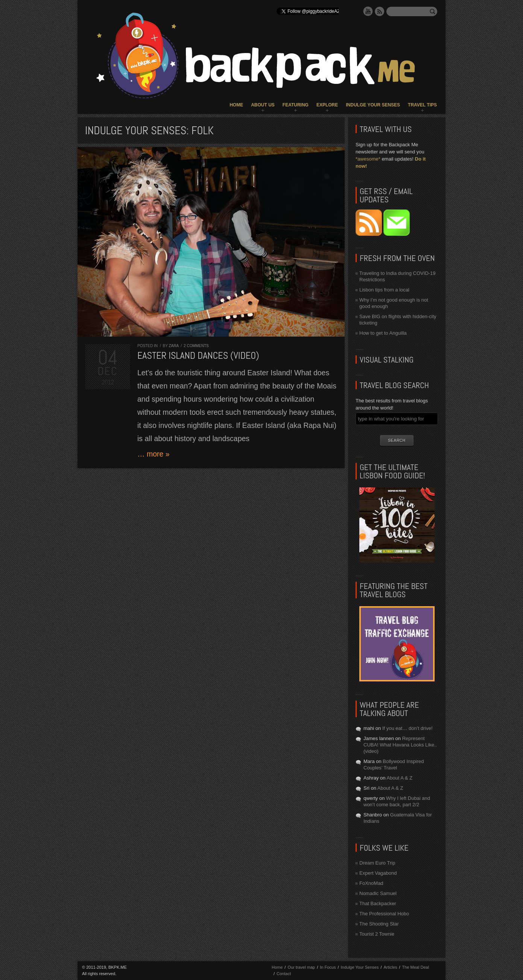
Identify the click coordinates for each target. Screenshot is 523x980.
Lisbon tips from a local (384, 290)
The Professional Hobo (384, 914)
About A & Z (399, 778)
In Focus (328, 967)
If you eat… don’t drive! (407, 728)
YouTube (368, 11)
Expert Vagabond (378, 873)
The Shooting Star (379, 924)
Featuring (296, 105)
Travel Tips (422, 105)
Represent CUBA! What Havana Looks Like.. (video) (400, 745)
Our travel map (301, 967)
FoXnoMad (371, 883)
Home (236, 105)
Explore (327, 105)
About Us (263, 105)
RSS (380, 11)
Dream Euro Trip (377, 863)
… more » (154, 454)
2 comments (196, 346)
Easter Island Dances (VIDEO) (198, 356)
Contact (284, 974)
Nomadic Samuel (378, 893)
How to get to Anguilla (383, 333)
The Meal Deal (416, 967)
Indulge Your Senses (373, 105)
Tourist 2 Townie (377, 934)
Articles (390, 967)
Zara (173, 346)
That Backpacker (378, 903)
